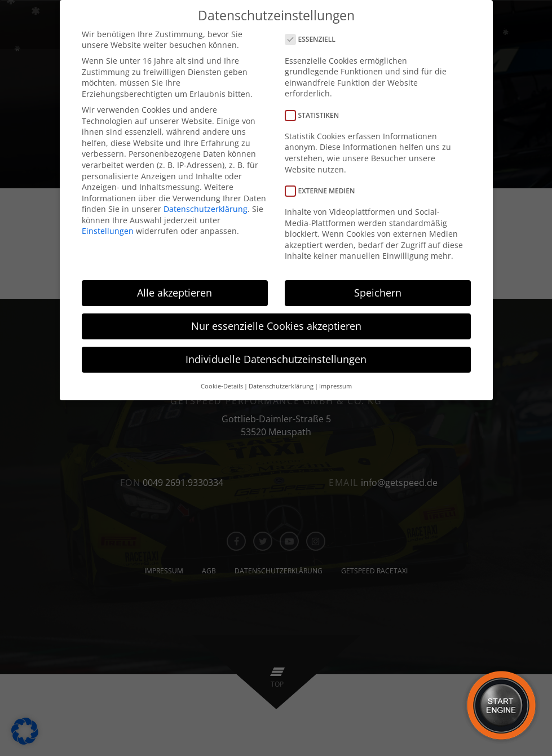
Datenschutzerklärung (206, 209)
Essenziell (314, 39)
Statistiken (316, 115)
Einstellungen (108, 231)
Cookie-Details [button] (222, 386)
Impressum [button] (335, 386)
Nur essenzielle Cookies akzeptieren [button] (276, 326)
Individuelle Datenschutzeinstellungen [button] (276, 359)
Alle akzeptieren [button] (175, 293)
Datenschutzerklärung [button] (281, 386)
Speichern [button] (378, 293)
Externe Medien (324, 190)
